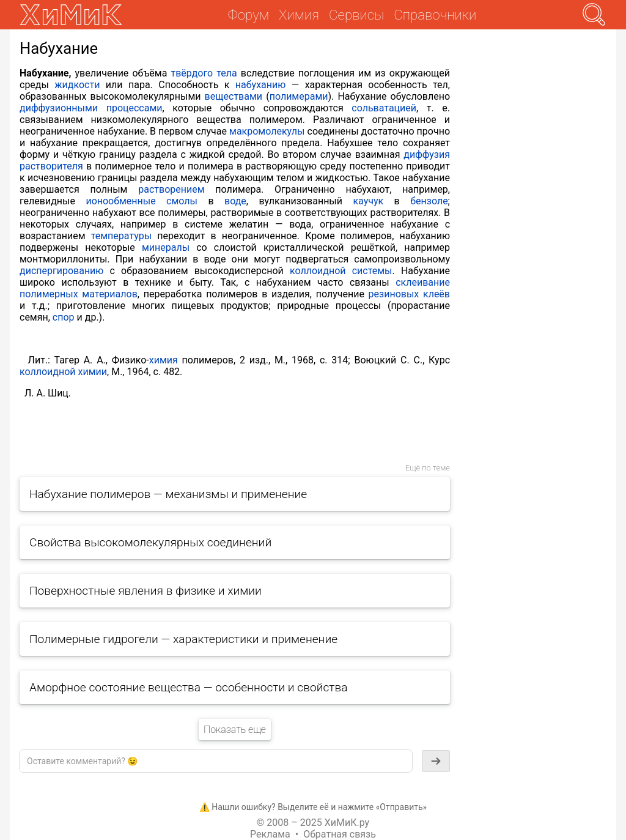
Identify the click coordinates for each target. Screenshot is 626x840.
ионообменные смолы (142, 201)
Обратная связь (340, 834)
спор (64, 317)
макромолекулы (267, 131)
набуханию (261, 85)
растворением (171, 189)
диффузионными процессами (91, 108)
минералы (166, 247)
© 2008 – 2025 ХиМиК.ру (313, 823)
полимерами (299, 96)
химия (164, 360)
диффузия (427, 154)
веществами (234, 96)
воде (235, 201)
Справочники (435, 15)
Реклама (270, 834)
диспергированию (61, 271)
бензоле (429, 201)
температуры (121, 236)
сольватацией (384, 108)
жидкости (77, 85)
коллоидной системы (341, 271)
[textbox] (216, 761)
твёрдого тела (204, 73)
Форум (249, 15)
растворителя (51, 166)
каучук (368, 201)
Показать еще (235, 730)
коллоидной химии (63, 372)
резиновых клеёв (409, 294)
